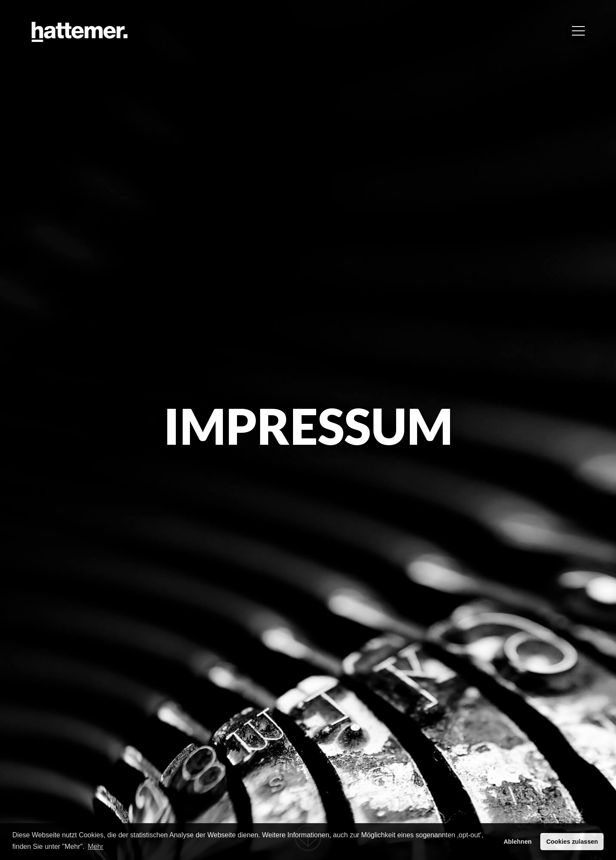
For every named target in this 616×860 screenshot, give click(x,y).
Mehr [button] (95, 847)
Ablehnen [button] (518, 842)
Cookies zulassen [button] (572, 842)
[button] (578, 31)
